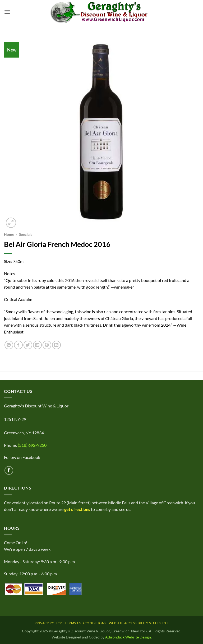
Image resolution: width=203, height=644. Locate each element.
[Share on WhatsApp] (9, 345)
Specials (26, 234)
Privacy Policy (48, 623)
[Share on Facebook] (18, 345)
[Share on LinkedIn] (56, 345)
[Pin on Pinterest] (47, 345)
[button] (7, 12)
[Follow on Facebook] (9, 470)
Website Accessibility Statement (139, 623)
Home (9, 234)
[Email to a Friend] (37, 345)
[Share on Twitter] (28, 345)
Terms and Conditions (86, 623)
